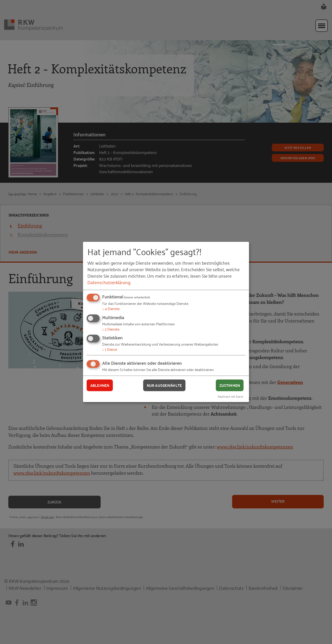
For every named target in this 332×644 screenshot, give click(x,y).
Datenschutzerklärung (109, 282)
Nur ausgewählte (164, 385)
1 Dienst (110, 349)
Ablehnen (100, 385)
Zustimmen (230, 385)
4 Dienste (111, 308)
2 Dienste (111, 329)
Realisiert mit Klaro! (231, 396)
